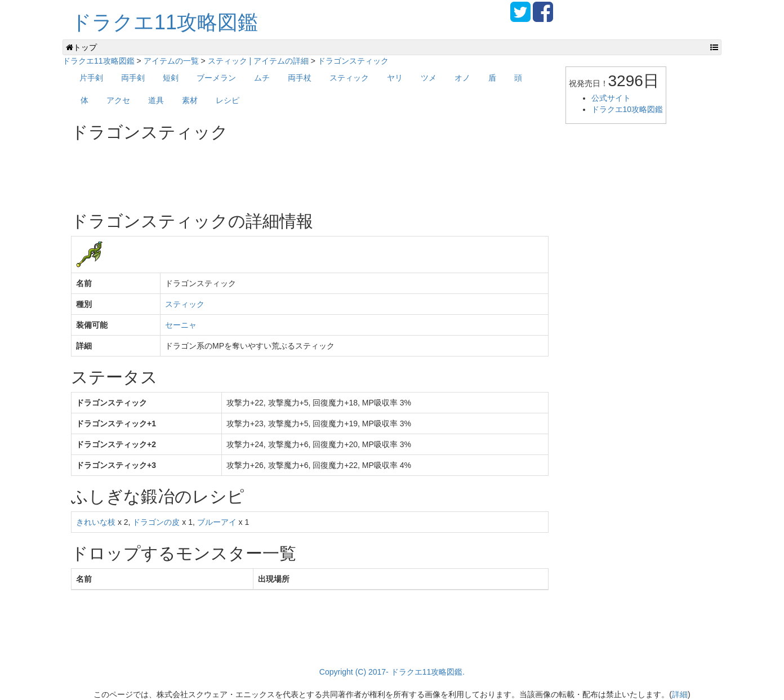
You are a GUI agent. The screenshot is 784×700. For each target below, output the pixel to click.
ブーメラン (216, 78)
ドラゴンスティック (353, 61)
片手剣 (91, 78)
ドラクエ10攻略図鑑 (627, 109)
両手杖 (300, 78)
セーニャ (181, 325)
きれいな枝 (96, 522)
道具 (156, 100)
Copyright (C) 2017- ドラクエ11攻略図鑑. (392, 672)
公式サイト (611, 98)
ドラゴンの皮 (156, 522)
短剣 (171, 78)
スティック (349, 78)
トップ (81, 47)
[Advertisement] (276, 172)
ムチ (262, 78)
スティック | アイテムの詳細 (258, 61)
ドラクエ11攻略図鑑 (164, 22)
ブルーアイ (217, 522)
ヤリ (395, 78)
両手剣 (133, 78)
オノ (462, 78)
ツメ (429, 78)
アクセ (118, 100)
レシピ (228, 100)
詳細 (680, 694)
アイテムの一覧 (171, 61)
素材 (190, 100)
